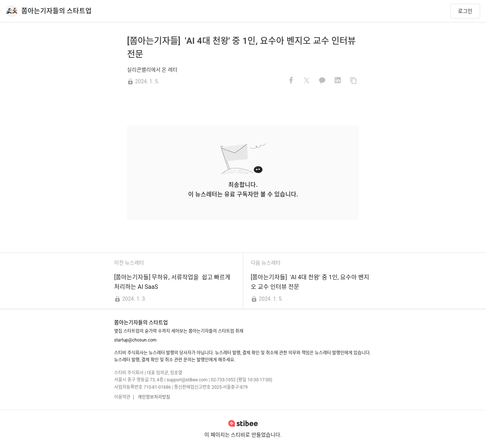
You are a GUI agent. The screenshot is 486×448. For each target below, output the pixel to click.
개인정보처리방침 (153, 397)
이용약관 (122, 397)
